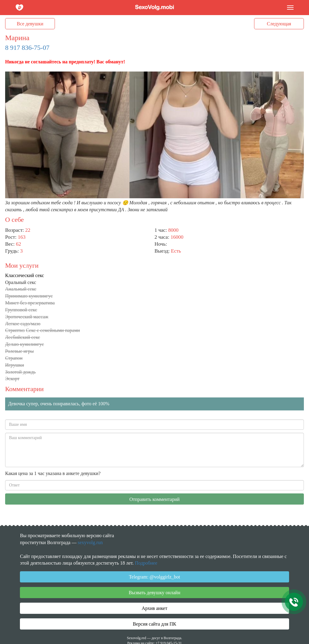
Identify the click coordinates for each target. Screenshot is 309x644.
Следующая (279, 24)
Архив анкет (155, 608)
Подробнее (146, 563)
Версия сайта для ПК (154, 624)
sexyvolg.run (90, 542)
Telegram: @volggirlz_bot (154, 577)
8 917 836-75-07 (27, 48)
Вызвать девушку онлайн (155, 593)
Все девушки (30, 24)
